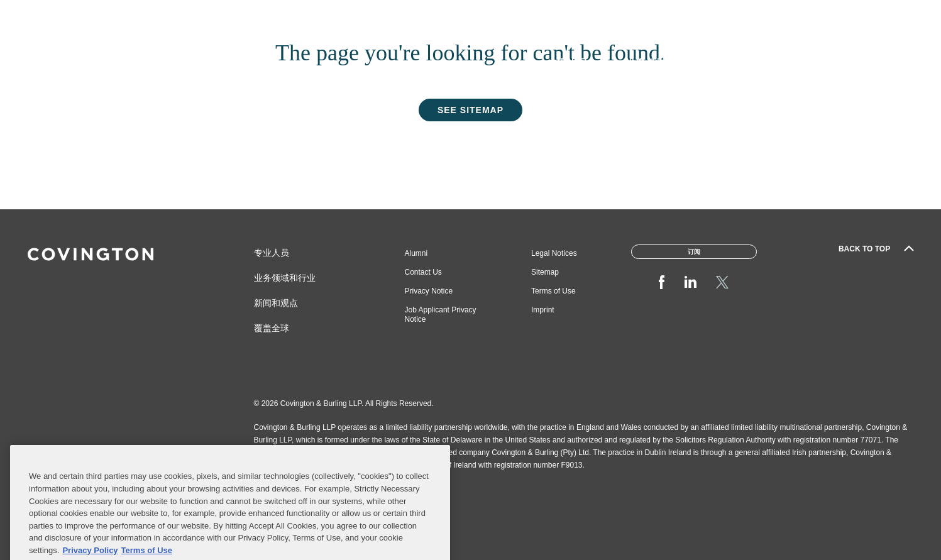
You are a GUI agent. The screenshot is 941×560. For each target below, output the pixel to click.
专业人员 (272, 253)
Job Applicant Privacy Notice (441, 315)
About (562, 14)
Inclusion (735, 14)
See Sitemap (470, 110)
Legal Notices (554, 253)
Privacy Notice (429, 291)
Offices (793, 14)
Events (845, 14)
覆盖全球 (272, 328)
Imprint (543, 310)
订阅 (898, 14)
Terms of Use (553, 291)
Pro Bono (674, 14)
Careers (614, 14)
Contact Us (423, 272)
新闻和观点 (276, 303)
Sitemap (545, 272)
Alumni (416, 253)
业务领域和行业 (285, 278)
